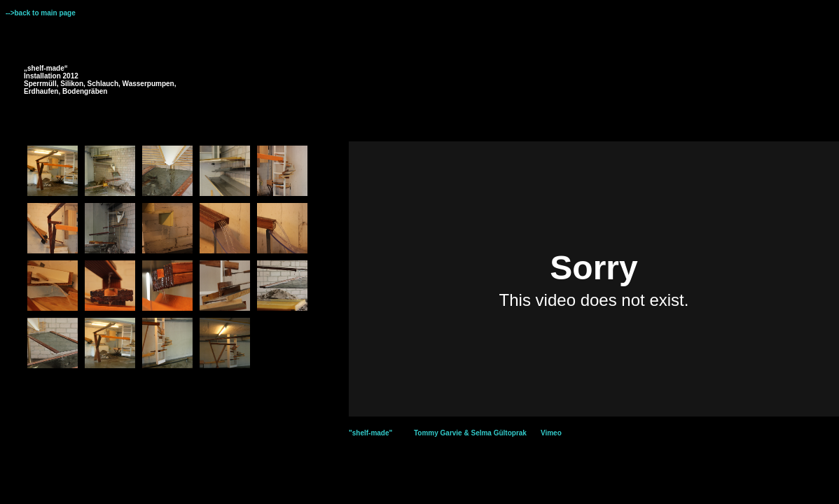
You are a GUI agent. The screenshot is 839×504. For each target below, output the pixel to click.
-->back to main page (41, 13)
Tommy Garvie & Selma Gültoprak (470, 433)
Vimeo (551, 433)
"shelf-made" (370, 433)
